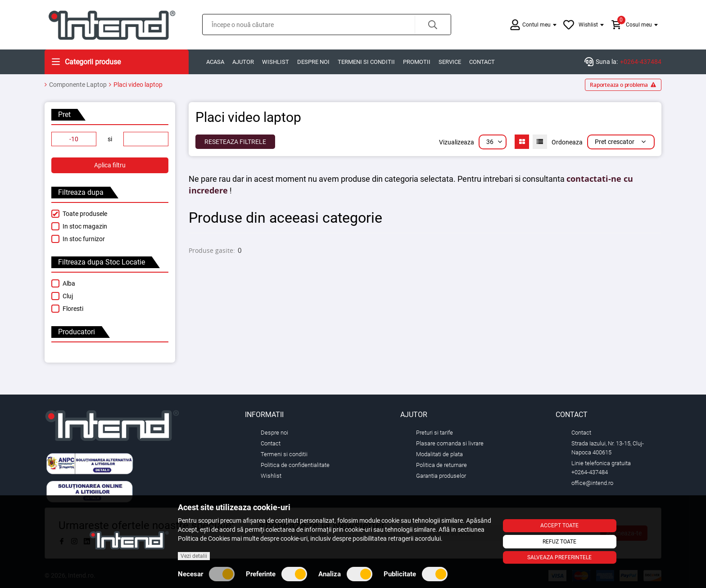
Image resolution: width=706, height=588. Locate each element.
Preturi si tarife (434, 433)
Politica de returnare (441, 465)
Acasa (215, 62)
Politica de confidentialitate (295, 465)
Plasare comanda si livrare (450, 443)
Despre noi (313, 62)
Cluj (68, 296)
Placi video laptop (138, 85)
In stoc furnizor (84, 239)
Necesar (206, 574)
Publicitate (416, 574)
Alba (69, 283)
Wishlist (276, 62)
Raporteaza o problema (623, 85)
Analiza (345, 574)
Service (450, 62)
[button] (433, 25)
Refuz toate (559, 542)
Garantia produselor (441, 476)
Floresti (73, 309)
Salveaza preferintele (559, 557)
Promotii (417, 62)
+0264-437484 (641, 62)
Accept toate (559, 525)
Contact (482, 62)
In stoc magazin (85, 226)
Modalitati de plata (439, 454)
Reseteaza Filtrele (235, 142)
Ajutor (243, 62)
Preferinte (276, 574)
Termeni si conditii (366, 62)
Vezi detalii (194, 556)
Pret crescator (621, 142)
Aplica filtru (110, 165)
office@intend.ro (592, 483)
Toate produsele (85, 214)
